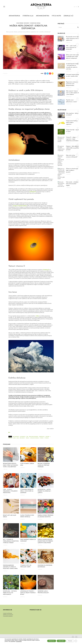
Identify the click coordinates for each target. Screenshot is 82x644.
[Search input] (68, 27)
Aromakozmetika (43, 16)
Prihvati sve (51, 641)
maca (18, 438)
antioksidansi (16, 437)
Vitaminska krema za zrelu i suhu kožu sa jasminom (27, 491)
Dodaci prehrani (20, 23)
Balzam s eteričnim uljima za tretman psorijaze (44, 465)
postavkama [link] (19, 641)
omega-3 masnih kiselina (20, 206)
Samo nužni (61, 641)
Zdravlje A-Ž (68, 16)
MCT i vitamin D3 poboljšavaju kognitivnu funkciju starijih (11, 541)
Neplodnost (27, 23)
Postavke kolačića (8, 616)
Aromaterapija (14, 16)
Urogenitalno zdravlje (35, 23)
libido (14, 438)
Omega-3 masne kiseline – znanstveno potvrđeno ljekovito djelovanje (45, 541)
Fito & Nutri (56, 16)
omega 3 (28, 438)
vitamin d (47, 438)
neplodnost (22, 438)
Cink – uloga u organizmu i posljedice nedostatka (10, 491)
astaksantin (31, 174)
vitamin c (42, 438)
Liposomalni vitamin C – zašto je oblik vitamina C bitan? (28, 593)
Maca (15, 389)
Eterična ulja (28, 16)
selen (17, 174)
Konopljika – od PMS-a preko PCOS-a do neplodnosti (10, 593)
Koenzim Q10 (12, 185)
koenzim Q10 (24, 174)
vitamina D (46, 270)
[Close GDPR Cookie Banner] (76, 641)
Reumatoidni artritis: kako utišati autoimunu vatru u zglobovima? (11, 465)
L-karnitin (31, 221)
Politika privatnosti (8, 615)
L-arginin (31, 384)
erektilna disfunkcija (34, 437)
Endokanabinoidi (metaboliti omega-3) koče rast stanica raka (10, 567)
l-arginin (47, 437)
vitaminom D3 (20, 286)
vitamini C (35, 173)
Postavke (70, 641)
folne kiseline (31, 316)
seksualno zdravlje (34, 438)
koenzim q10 (42, 437)
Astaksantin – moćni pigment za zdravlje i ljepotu (44, 491)
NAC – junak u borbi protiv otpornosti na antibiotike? (71, 48)
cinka (37, 316)
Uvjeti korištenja (8, 613)
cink (14, 174)
